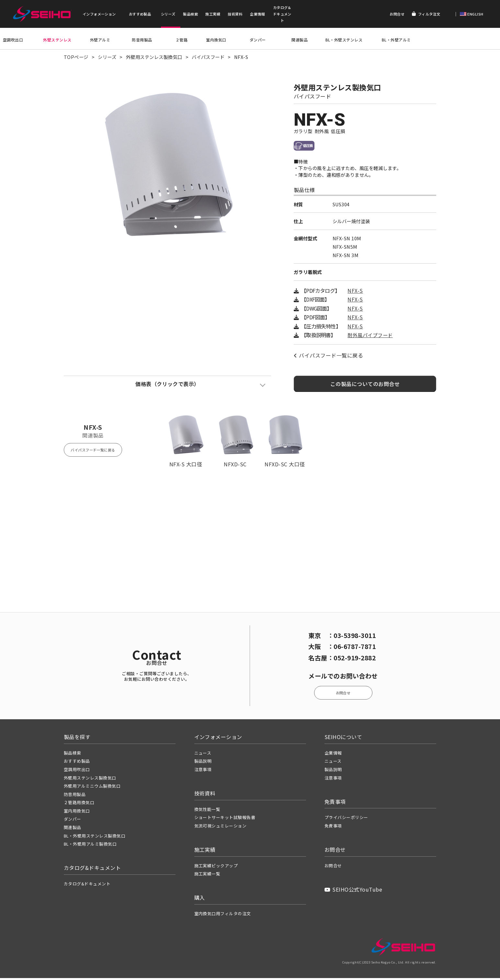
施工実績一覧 (207, 876)
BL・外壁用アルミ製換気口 (90, 846)
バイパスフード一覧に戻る (328, 359)
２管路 (182, 40)
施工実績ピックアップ (216, 867)
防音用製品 (142, 40)
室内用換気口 (77, 813)
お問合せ (397, 14)
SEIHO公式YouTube (353, 891)
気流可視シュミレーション (221, 828)
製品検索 (190, 14)
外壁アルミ (100, 40)
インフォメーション (99, 14)
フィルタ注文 (426, 14)
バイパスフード (208, 58)
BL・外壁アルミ (396, 40)
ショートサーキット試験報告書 (225, 820)
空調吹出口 (13, 40)
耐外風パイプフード (370, 338)
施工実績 (213, 14)
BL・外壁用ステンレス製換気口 (95, 838)
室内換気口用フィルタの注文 (223, 915)
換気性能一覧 (207, 811)
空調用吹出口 (77, 771)
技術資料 (235, 14)
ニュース (203, 755)
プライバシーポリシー (346, 820)
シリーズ (168, 14)
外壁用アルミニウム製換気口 (92, 788)
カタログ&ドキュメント (87, 886)
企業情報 (257, 14)
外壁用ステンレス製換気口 (154, 58)
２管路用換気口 (79, 805)
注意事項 (203, 771)
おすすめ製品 (140, 14)
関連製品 (300, 40)
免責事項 (333, 828)
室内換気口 (216, 40)
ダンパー (258, 40)
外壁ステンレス (57, 40)
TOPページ (76, 58)
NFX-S (355, 294)
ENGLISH (475, 14)
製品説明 (203, 763)
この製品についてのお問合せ (365, 387)
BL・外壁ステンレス (344, 40)
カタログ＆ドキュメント (282, 14)
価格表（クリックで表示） (167, 387)
